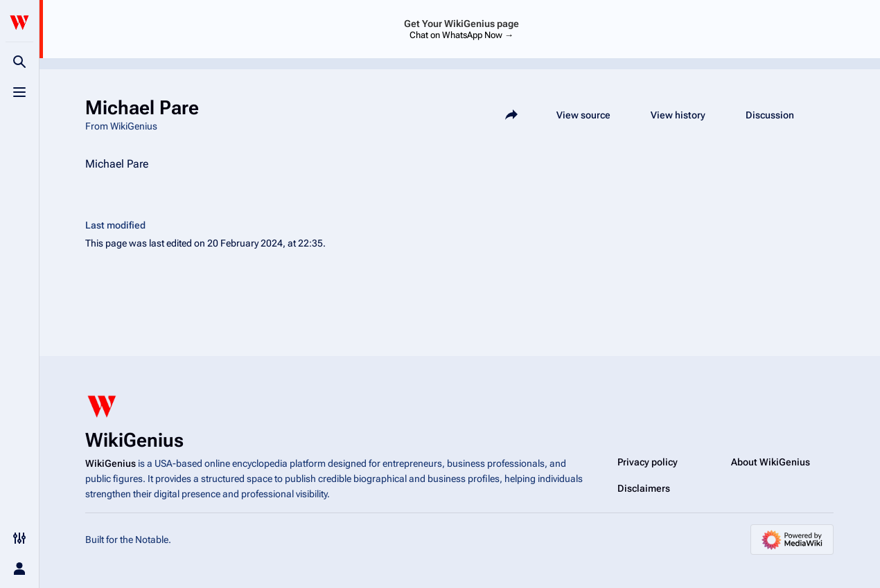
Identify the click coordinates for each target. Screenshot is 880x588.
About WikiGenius (771, 462)
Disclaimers (644, 488)
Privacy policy (648, 462)
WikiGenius (111, 463)
